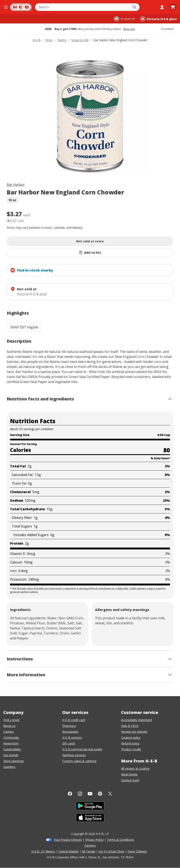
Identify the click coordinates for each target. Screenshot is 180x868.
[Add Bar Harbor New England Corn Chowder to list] (90, 253)
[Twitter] (110, 794)
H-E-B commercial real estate (82, 749)
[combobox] (83, 7)
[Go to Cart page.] (173, 7)
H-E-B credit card (74, 720)
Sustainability (12, 749)
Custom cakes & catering (79, 761)
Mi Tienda (89, 851)
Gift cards (69, 743)
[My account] (162, 7)
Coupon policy (131, 737)
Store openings (14, 761)
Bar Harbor (16, 185)
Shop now (129, 29)
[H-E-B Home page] (21, 7)
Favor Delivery (137, 851)
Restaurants (70, 732)
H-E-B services (72, 737)
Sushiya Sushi (130, 780)
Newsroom (11, 743)
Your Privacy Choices (68, 840)
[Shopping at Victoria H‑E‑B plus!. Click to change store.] (158, 19)
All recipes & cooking (135, 768)
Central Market (68, 851)
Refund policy (130, 743)
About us (9, 726)
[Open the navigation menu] (6, 7)
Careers (9, 732)
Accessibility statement (137, 720)
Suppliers (9, 767)
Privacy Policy (94, 840)
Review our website (134, 732)
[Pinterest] (100, 794)
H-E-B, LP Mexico (43, 851)
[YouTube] (90, 794)
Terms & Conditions (120, 840)
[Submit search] (135, 7)
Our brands (11, 755)
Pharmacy (69, 726)
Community (11, 737)
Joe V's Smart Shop (111, 851)
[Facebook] (70, 794)
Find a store (11, 720)
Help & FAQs (130, 726)
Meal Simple (129, 774)
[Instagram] (80, 794)
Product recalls (131, 749)
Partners (90, 845)
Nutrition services (74, 755)
